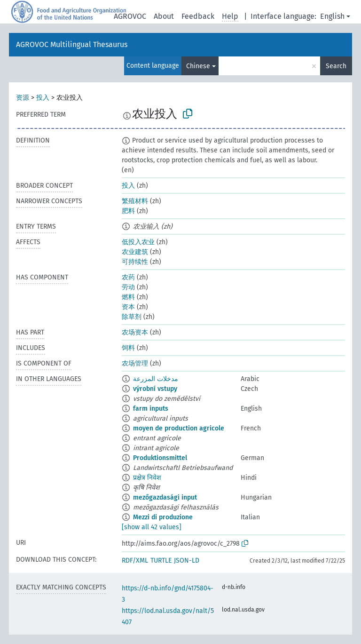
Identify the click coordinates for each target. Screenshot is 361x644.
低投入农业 (138, 242)
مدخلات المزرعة (156, 379)
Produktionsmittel (160, 458)
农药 (128, 277)
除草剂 (132, 317)
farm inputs (151, 409)
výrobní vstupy (155, 389)
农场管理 (135, 363)
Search (336, 66)
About (164, 16)
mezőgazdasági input (165, 497)
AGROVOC (130, 16)
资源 (23, 98)
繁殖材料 (135, 201)
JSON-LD (187, 561)
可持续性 (135, 262)
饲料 (128, 348)
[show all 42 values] (152, 527)
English (332, 16)
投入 (43, 98)
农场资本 (135, 332)
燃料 (128, 297)
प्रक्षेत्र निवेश (147, 478)
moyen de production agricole (179, 428)
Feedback (198, 16)
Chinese (198, 66)
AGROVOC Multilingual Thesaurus (72, 44)
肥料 (128, 211)
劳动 (128, 287)
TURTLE (161, 561)
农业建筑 (135, 252)
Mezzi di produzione (163, 517)
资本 (128, 307)
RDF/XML (135, 561)
